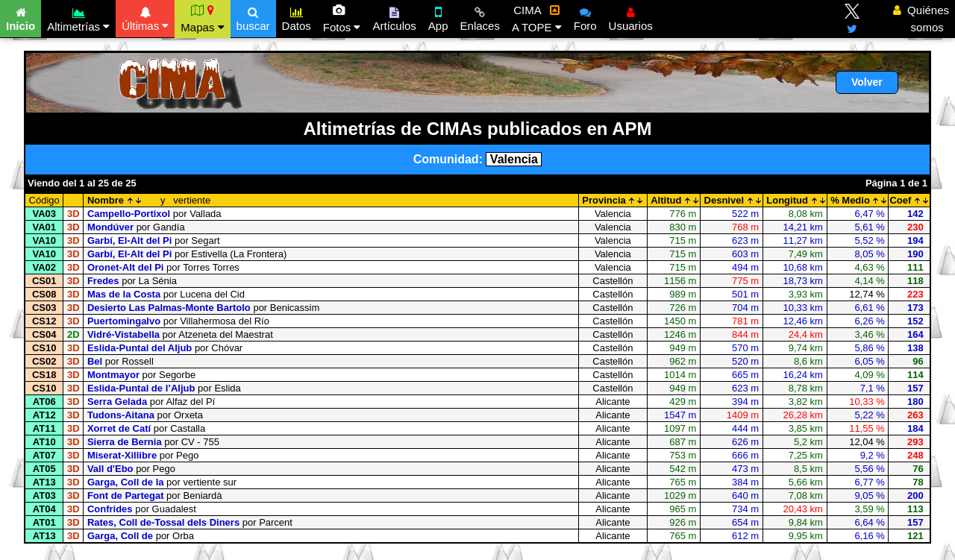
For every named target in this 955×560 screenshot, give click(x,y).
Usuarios (631, 17)
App (438, 17)
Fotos (342, 19)
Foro (585, 17)
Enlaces (480, 17)
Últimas (145, 17)
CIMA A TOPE (537, 19)
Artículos (394, 17)
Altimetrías (78, 18)
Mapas (202, 19)
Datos (297, 17)
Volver (867, 82)
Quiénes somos (921, 19)
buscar (253, 17)
